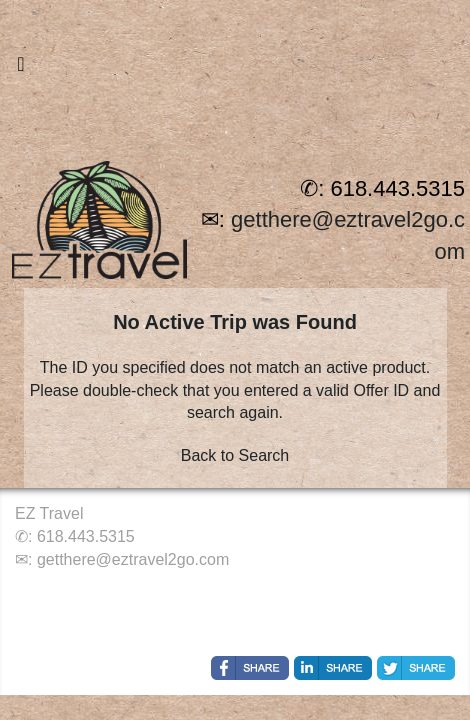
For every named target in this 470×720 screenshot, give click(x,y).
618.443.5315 (86, 536)
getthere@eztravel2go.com (133, 559)
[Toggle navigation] (21, 69)
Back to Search (235, 455)
